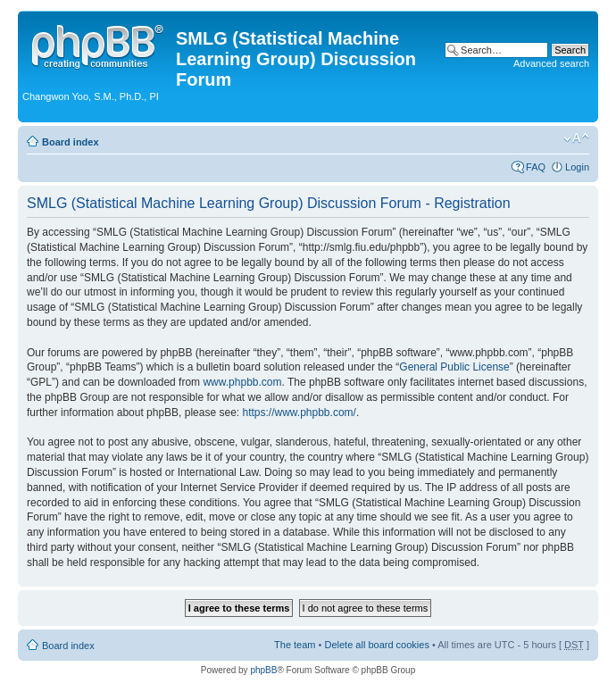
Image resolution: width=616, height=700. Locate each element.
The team (295, 645)
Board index (71, 142)
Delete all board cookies (376, 645)
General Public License (454, 367)
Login (577, 167)
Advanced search (551, 63)
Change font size (576, 138)
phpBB (263, 670)
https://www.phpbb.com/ (299, 412)
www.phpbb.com (242, 382)
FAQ (536, 167)
